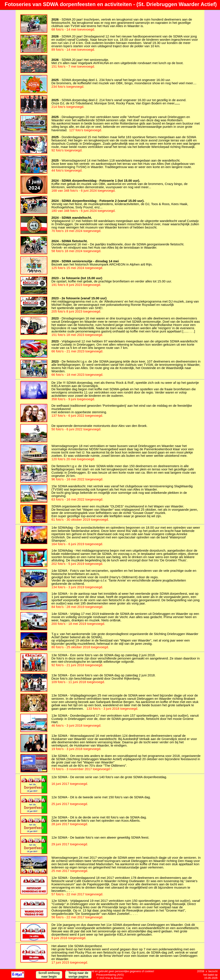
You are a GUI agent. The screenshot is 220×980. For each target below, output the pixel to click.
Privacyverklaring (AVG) (110, 975)
